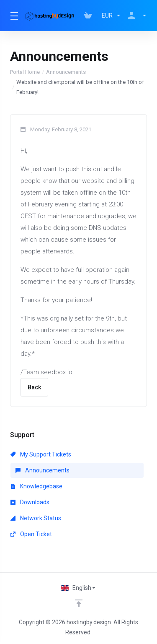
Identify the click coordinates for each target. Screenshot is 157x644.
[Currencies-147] (111, 16)
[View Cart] (90, 16)
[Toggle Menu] (13, 16)
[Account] (136, 16)
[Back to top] (79, 603)
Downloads (30, 502)
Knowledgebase (36, 486)
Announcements (66, 72)
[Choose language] (78, 588)
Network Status (36, 518)
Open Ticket (31, 534)
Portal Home (25, 72)
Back (34, 387)
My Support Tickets (41, 454)
